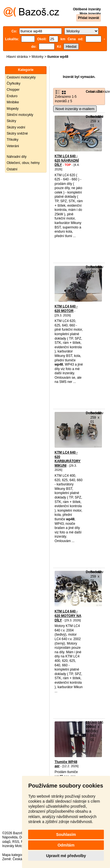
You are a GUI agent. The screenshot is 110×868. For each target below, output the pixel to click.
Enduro (12, 96)
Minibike (13, 102)
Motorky (37, 57)
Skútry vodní (16, 127)
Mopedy (13, 109)
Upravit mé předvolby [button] (66, 856)
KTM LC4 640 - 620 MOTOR (66, 309)
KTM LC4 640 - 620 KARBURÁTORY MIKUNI (68, 459)
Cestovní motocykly (21, 77)
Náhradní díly (17, 157)
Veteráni (13, 146)
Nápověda (10, 837)
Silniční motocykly (20, 115)
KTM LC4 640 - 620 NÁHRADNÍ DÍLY (67, 160)
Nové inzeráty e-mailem (75, 109)
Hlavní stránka (17, 57)
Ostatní (12, 169)
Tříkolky (13, 140)
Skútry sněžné (17, 133)
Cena (90, 92)
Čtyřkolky (14, 84)
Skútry (11, 121)
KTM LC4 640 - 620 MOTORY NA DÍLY (68, 616)
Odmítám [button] (66, 845)
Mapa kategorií (13, 855)
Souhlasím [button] (66, 834)
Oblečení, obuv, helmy (23, 163)
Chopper (13, 90)
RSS (16, 842)
